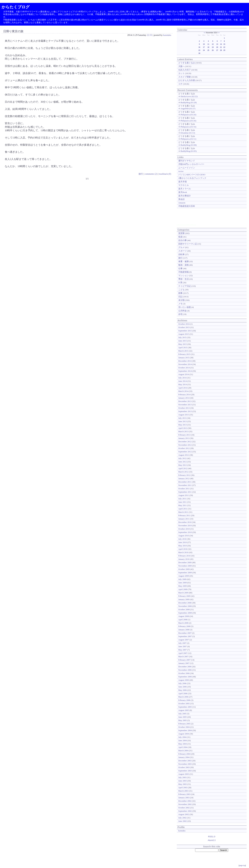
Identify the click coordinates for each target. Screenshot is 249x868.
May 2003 (183, 784)
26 (213, 50)
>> (219, 33)
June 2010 (183, 542)
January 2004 (184, 757)
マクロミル (184, 185)
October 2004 (184, 727)
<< (205, 33)
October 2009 (184, 569)
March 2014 (183, 391)
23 (199, 50)
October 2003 (184, 767)
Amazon (182, 203)
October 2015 (184, 327)
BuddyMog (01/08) (189, 145)
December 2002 (185, 801)
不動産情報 (184, 272)
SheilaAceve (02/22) (189, 96)
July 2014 (182, 378)
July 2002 (182, 818)
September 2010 (185, 532)
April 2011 (183, 509)
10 (204, 44)
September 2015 (185, 331)
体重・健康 (184, 261)
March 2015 (183, 351)
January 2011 (184, 519)
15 (224, 44)
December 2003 (185, 761)
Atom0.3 (212, 840)
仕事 (180, 268)
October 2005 (184, 704)
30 (199, 53)
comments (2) (151, 174)
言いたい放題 (185, 307)
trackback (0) (165, 174)
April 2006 (183, 693)
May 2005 (183, 720)
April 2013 (183, 428)
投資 (180, 237)
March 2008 (183, 623)
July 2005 (182, 714)
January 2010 (184, 559)
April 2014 (183, 388)
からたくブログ (16, 7)
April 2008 (183, 620)
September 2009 (185, 573)
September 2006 (185, 677)
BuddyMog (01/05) (189, 151)
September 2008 (185, 613)
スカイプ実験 (185, 77)
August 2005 (184, 710)
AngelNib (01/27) (188, 109)
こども (181, 290)
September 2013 (185, 411)
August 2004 (184, 734)
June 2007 (183, 646)
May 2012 (183, 465)
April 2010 (183, 549)
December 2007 (185, 633)
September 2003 (185, 771)
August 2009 (184, 576)
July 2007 (182, 643)
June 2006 (183, 687)
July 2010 (182, 539)
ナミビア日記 (185, 286)
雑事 (180, 293)
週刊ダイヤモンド (187, 161)
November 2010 (185, 525)
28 (221, 50)
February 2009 (184, 596)
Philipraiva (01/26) (188, 115)
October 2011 (184, 489)
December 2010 (185, 522)
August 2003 (184, 774)
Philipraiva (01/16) (188, 127)
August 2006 (184, 680)
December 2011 (185, 482)
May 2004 (183, 744)
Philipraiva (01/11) (188, 139)
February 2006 (184, 700)
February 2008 (184, 626)
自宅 (180, 314)
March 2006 (183, 697)
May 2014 (183, 384)
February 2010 (184, 556)
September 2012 (185, 452)
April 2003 (183, 787)
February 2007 (184, 660)
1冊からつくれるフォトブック (192, 178)
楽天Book (183, 192)
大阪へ (181, 66)
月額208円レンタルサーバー (191, 164)
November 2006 (185, 670)
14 (221, 44)
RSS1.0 (212, 837)
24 (204, 50)
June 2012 (183, 462)
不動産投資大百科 (187, 206)
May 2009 (183, 586)
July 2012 (182, 458)
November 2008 (185, 606)
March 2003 (183, 791)
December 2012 (185, 442)
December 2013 (185, 401)
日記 (180, 297)
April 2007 (183, 653)
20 (217, 47)
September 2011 (185, 492)
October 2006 (184, 673)
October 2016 (184, 324)
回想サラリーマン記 (188, 244)
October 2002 (184, 808)
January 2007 (184, 663)
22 (224, 47)
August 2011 (184, 495)
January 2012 (184, 478)
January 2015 (184, 358)
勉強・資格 (184, 265)
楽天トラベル (185, 189)
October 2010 (184, 529)
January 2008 (184, 630)
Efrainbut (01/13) (188, 133)
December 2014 (185, 361)
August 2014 (184, 374)
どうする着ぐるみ (187, 63)
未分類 (181, 300)
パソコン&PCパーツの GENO (192, 175)
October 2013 (184, 408)
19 (213, 47)
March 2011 (183, 512)
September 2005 (185, 707)
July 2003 (182, 777)
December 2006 (185, 667)
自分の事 (183, 240)
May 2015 (183, 344)
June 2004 (183, 740)
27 (217, 50)
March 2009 (183, 593)
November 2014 (185, 364)
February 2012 (184, 475)
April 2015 (183, 347)
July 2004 (182, 737)
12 (213, 44)
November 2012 (185, 445)
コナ (180, 84)
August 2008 (184, 616)
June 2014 (183, 381)
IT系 (180, 283)
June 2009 (183, 583)
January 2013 (184, 438)
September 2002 (185, 811)
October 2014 (184, 368)
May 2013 (183, 425)
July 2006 (182, 683)
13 (217, 44)
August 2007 (184, 640)
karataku (167, 35)
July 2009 (182, 579)
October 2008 (184, 609)
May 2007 (183, 650)
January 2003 (184, 798)
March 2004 (183, 751)
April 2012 (183, 468)
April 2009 (183, 589)
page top (242, 866)
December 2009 (185, 562)
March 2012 (183, 472)
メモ (180, 304)
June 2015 (183, 341)
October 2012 (184, 448)
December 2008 (185, 603)
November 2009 (185, 566)
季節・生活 (184, 279)
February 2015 (184, 354)
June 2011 (183, 502)
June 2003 (183, 781)
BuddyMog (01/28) (189, 102)
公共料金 (183, 311)
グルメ (181, 247)
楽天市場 (183, 182)
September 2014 (185, 371)
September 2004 (185, 730)
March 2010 (183, 552)
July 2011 (182, 499)
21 (221, 47)
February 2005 (184, 724)
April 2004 (183, 747)
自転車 (181, 254)
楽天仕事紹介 (185, 196)
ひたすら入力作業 (187, 80)
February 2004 (184, 754)
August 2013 (184, 415)
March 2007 (183, 656)
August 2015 (184, 334)
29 (224, 50)
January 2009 (184, 599)
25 (208, 50)
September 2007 (185, 636)
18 (208, 47)
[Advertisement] (186, 218)
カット (181, 73)
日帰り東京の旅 (13, 31)
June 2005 (183, 717)
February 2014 (184, 394)
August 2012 (184, 455)
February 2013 (184, 435)
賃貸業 (181, 233)
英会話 (181, 199)
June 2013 (183, 421)
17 (204, 47)
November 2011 (185, 485)
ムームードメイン (187, 168)
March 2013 (183, 431)
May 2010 (183, 546)
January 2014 (184, 398)
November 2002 (185, 804)
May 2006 (183, 690)
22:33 (150, 35)
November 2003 (185, 764)
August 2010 (184, 536)
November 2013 (185, 405)
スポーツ (183, 251)
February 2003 (184, 794)
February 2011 (184, 515)
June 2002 (183, 821)
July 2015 (182, 337)
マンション (184, 275)
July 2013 (182, 418)
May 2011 (183, 505)
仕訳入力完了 (185, 70)
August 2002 (184, 814)
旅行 (141, 174)
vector (181, 171)
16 (199, 47)
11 (208, 44)
